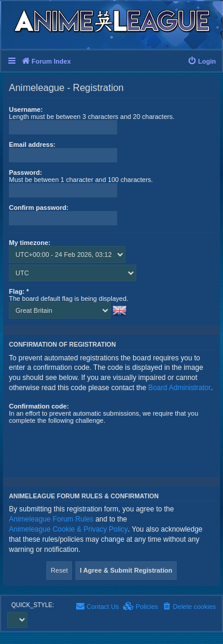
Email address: (32, 144)
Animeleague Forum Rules (51, 519)
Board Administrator (179, 388)
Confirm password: (39, 208)
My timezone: (30, 243)
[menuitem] (202, 61)
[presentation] (99, 447)
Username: (26, 109)
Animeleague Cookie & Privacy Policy (68, 529)
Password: (26, 172)
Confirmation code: (39, 406)
